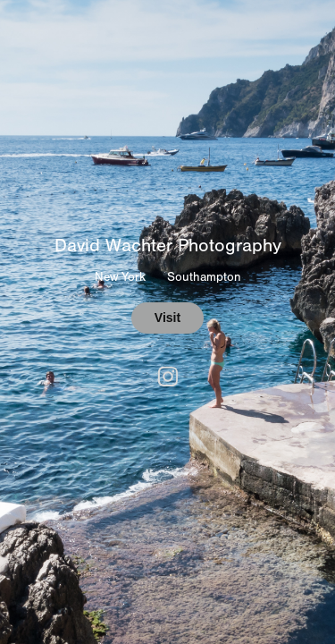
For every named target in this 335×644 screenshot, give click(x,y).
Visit (167, 318)
